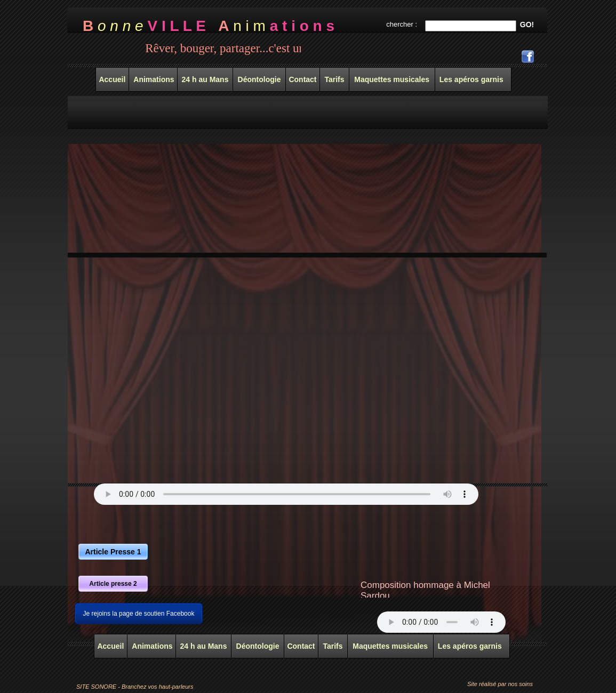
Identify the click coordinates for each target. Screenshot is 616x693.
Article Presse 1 (113, 552)
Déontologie (258, 646)
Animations (151, 646)
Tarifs (333, 646)
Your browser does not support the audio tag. (286, 494)
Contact (301, 646)
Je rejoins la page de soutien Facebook (139, 614)
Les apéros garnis (470, 646)
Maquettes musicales (390, 646)
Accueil (110, 646)
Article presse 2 (113, 584)
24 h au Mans (204, 646)
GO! (527, 25)
